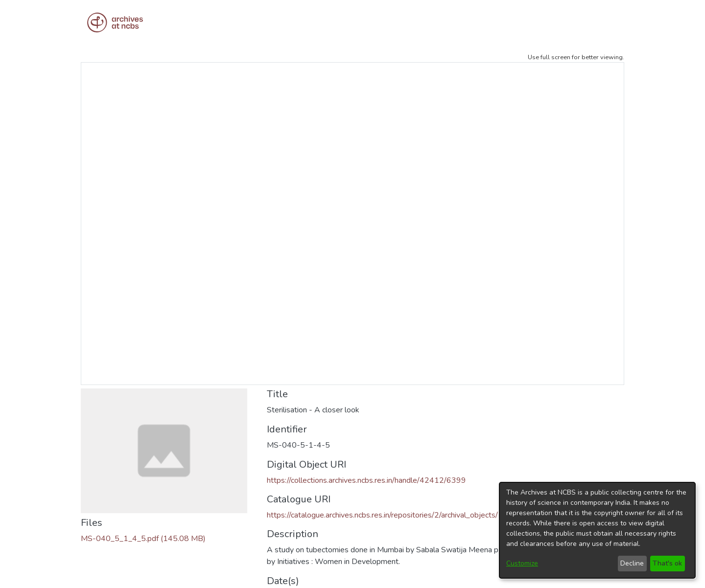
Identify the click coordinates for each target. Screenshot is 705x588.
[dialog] (597, 530)
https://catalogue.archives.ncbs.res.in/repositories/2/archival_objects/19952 (395, 515)
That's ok (667, 563)
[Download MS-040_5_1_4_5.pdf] (143, 539)
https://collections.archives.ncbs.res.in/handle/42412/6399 (366, 480)
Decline (632, 563)
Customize (522, 563)
